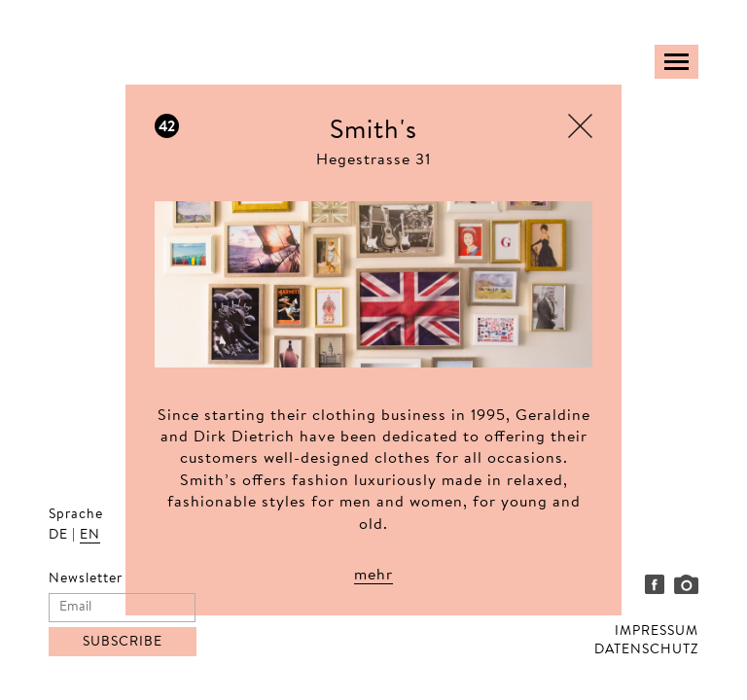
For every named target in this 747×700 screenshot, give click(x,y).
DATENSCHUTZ (646, 650)
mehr (373, 576)
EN (90, 536)
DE (58, 536)
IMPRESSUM (657, 632)
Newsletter (86, 579)
